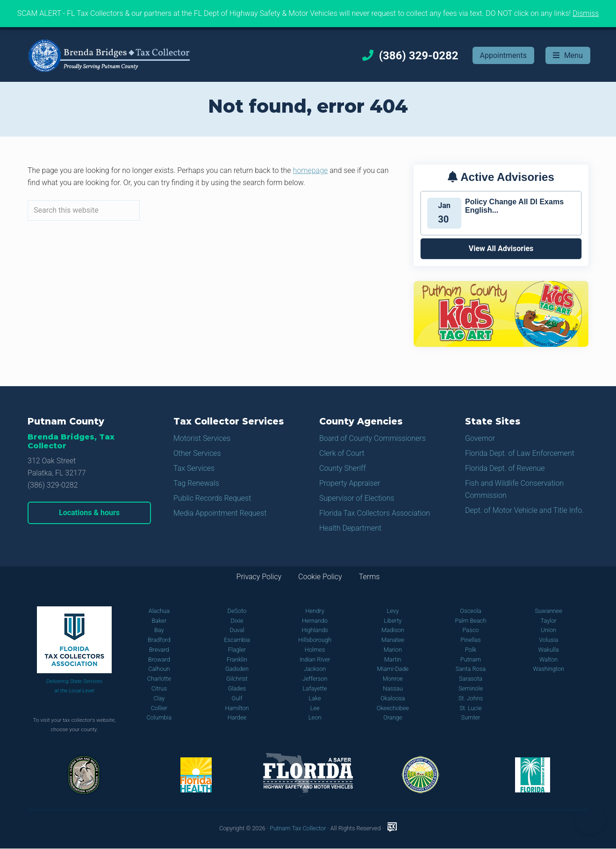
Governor (480, 438)
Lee (315, 708)
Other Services (197, 453)
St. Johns (471, 698)
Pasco (470, 630)
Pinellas (471, 640)
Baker (159, 621)
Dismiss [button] (586, 13)
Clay (159, 698)
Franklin (237, 659)
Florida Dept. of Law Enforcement (520, 453)
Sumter (470, 717)
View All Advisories (501, 248)
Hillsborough (315, 640)
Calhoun (159, 669)
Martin (393, 659)
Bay (159, 630)
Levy (393, 611)
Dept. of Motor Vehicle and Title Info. (524, 510)
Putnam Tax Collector (298, 828)
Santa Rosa (471, 669)
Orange (393, 717)
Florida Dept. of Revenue (505, 468)
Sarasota (471, 679)
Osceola (470, 611)
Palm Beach (470, 621)
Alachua (159, 611)
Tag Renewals (196, 483)
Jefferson (315, 679)
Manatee (393, 640)
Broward (159, 659)
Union (548, 630)
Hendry (315, 611)
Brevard (159, 650)
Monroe (393, 679)
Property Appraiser (350, 483)
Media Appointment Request (220, 513)
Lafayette (315, 688)
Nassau (393, 688)
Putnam (471, 659)
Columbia (159, 717)
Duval (237, 630)
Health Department (350, 528)
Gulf (237, 698)
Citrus (159, 688)
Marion (393, 650)
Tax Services (194, 468)
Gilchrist (237, 679)
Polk (471, 650)
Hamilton (237, 708)
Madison (393, 630)
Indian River (315, 659)
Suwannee (548, 611)
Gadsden (237, 669)
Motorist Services (202, 438)
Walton (548, 659)
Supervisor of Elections (357, 498)
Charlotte (159, 679)
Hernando (315, 621)
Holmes (315, 650)
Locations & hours (89, 513)
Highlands (315, 630)
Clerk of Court (342, 453)
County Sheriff (343, 468)
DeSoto (237, 611)
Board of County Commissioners (372, 438)
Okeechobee (393, 708)
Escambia (237, 640)
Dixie (237, 621)
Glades (237, 688)
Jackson (315, 669)
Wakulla (549, 650)
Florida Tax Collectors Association (375, 513)
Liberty (393, 621)
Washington (548, 669)
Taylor (549, 621)
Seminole (471, 688)
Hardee (237, 717)
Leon (315, 717)
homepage (311, 170)
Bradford (159, 640)
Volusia (548, 640)
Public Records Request (212, 498)
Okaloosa (393, 698)
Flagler (237, 650)
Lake (315, 698)
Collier (159, 708)
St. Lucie (470, 708)
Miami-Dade (393, 669)
